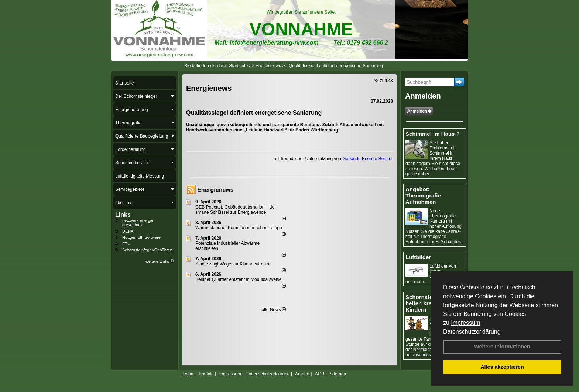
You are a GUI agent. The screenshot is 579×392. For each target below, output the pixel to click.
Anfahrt (302, 374)
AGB (320, 374)
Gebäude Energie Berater (368, 159)
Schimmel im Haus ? (433, 134)
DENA (128, 231)
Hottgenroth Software (141, 237)
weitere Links (160, 261)
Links (123, 215)
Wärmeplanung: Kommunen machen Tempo (239, 228)
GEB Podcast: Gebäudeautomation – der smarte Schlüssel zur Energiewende (236, 210)
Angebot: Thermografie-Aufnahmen (424, 195)
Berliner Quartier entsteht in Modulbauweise (238, 279)
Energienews (215, 190)
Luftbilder (418, 257)
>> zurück (383, 80)
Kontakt (206, 374)
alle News (274, 310)
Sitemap (338, 374)
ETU (126, 244)
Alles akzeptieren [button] (502, 367)
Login (188, 374)
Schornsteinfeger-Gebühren (147, 250)
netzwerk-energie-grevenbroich (138, 223)
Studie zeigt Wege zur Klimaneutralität (233, 264)
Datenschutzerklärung (472, 332)
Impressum (465, 323)
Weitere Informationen (502, 347)
